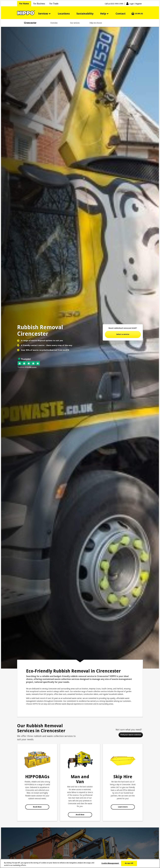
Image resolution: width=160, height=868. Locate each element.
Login (136, 4)
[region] (80, 863)
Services (43, 14)
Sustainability (85, 14)
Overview (54, 23)
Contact (121, 14)
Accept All (129, 863)
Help (103, 14)
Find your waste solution (131, 735)
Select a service (123, 334)
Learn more (123, 807)
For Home (24, 4)
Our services (75, 23)
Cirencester (30, 23)
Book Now (37, 807)
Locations (64, 14)
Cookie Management (110, 863)
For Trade (54, 4)
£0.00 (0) (139, 14)
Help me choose (96, 23)
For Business (39, 4)
